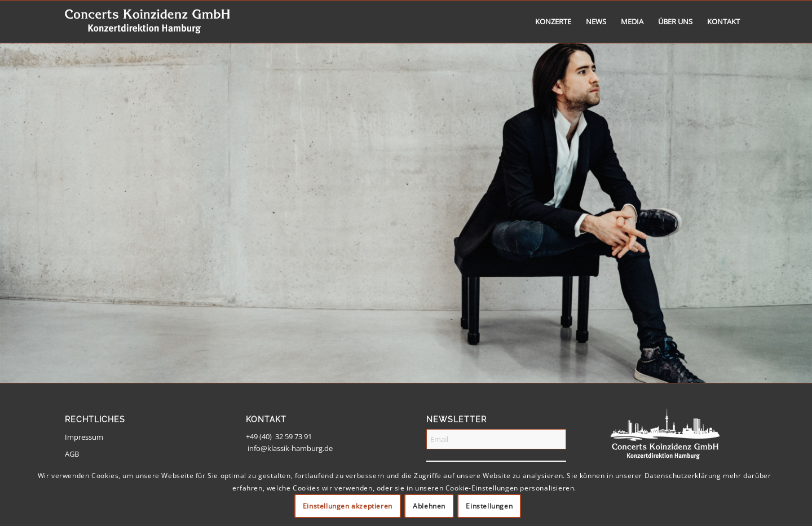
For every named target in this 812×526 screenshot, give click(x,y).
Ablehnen (429, 506)
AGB (72, 454)
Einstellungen (489, 506)
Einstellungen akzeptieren (348, 506)
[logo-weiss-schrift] (147, 22)
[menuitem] (553, 22)
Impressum (84, 437)
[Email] (496, 439)
